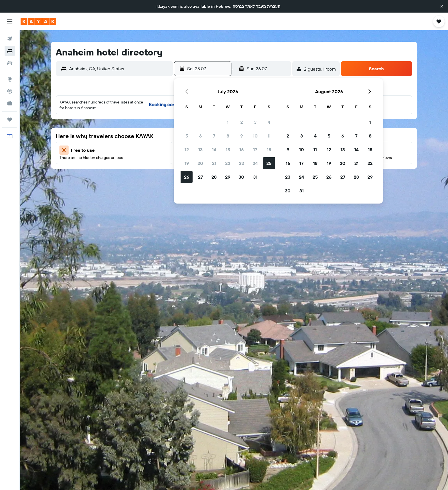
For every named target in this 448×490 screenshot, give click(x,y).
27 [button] (200, 177)
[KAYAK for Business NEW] (10, 103)
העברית (274, 6)
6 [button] (200, 136)
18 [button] (269, 150)
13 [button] (200, 150)
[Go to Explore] (10, 79)
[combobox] (120, 69)
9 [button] (242, 136)
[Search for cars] (10, 63)
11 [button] (269, 136)
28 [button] (214, 177)
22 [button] (228, 163)
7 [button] (214, 136)
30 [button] (241, 177)
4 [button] (269, 122)
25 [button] (269, 163)
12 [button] (187, 150)
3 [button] (255, 122)
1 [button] (228, 122)
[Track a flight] (10, 91)
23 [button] (241, 163)
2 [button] (242, 122)
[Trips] (10, 119)
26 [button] (187, 177)
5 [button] (187, 136)
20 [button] (200, 163)
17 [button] (255, 150)
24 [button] (255, 163)
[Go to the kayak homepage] (38, 21)
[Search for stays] (10, 51)
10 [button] (255, 136)
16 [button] (242, 150)
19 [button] (187, 163)
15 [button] (228, 150)
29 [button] (228, 177)
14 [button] (214, 150)
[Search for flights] (10, 39)
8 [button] (228, 136)
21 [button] (214, 163)
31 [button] (255, 177)
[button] (442, 6)
